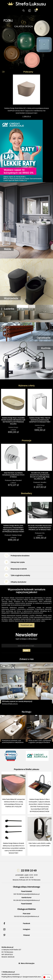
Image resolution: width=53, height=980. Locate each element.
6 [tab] (34, 437)
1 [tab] (19, 437)
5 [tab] (31, 437)
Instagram (16, 929)
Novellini (43, 482)
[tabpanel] (13, 411)
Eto (43, 533)
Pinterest (16, 935)
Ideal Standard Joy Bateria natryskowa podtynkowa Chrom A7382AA (13, 475)
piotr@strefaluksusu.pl (32, 916)
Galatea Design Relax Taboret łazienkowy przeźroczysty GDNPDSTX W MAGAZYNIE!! (40, 420)
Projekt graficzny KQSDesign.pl (12, 977)
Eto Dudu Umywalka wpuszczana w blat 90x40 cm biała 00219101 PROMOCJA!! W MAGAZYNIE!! (40, 528)
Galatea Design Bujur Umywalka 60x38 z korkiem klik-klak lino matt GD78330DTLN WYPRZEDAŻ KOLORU (13, 421)
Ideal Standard (17, 480)
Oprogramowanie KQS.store (32, 977)
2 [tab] (22, 437)
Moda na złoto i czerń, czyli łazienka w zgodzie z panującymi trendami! (40, 741)
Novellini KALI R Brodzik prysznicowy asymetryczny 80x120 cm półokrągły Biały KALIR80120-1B (40, 476)
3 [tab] (25, 437)
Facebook (16, 923)
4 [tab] (28, 437)
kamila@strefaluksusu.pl (32, 900)
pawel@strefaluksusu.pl (32, 894)
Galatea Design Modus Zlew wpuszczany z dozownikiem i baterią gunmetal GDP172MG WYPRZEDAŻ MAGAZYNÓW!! (13, 529)
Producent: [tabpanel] (13, 465)
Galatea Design (13, 427)
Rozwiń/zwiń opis (26, 625)
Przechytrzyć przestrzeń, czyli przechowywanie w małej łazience (13, 741)
